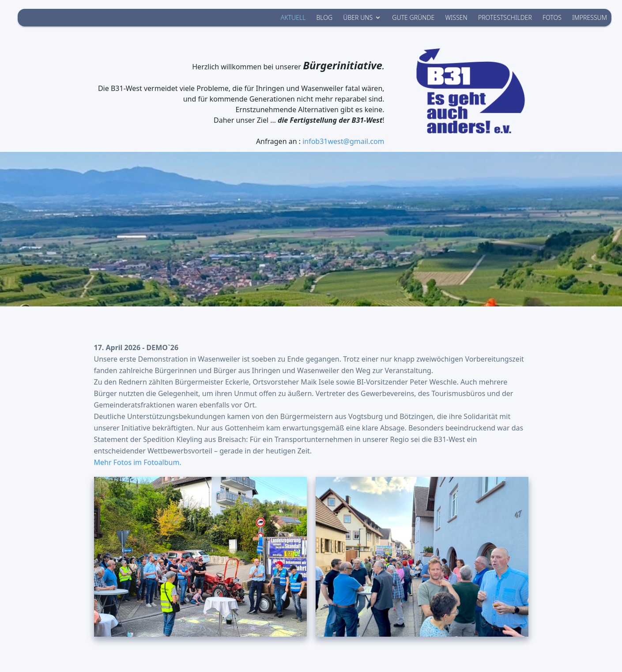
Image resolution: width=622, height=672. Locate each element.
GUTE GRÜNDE (413, 17)
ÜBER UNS (362, 17)
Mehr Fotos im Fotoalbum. (138, 462)
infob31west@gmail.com (343, 141)
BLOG (324, 17)
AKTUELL (293, 17)
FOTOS (552, 17)
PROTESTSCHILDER (505, 17)
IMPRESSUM (590, 17)
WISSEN (456, 17)
